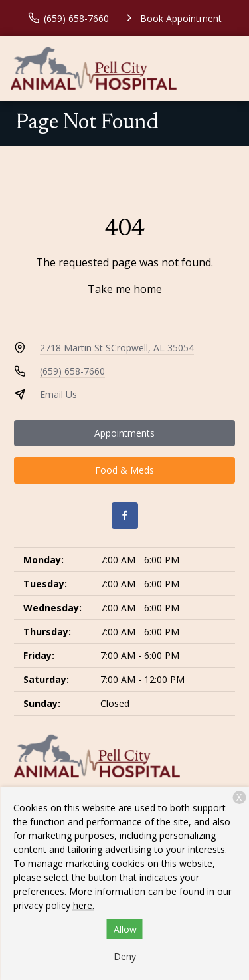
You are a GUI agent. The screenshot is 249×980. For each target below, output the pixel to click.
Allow (125, 929)
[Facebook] (125, 516)
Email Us (58, 394)
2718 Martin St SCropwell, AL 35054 (117, 348)
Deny (125, 956)
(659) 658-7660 (72, 371)
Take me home (125, 289)
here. (84, 905)
